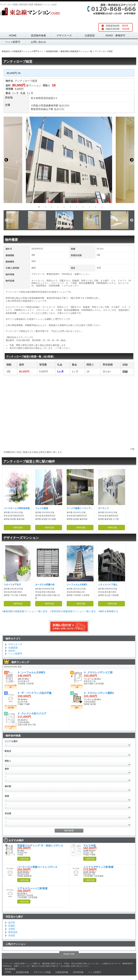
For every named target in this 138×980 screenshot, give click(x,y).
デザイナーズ (64, 35)
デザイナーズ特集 (42, 972)
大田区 (12, 929)
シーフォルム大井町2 (33, 672)
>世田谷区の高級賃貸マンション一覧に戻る (73, 611)
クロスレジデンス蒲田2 (101, 693)
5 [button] (64, 207)
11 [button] (102, 207)
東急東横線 (10, 969)
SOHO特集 (78, 972)
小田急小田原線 (40, 105)
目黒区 (12, 926)
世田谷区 (43, 98)
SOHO (12, 651)
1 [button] (39, 207)
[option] (69, 160)
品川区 (12, 922)
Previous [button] (6, 160)
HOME (13, 35)
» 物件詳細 (24, 859)
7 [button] (77, 207)
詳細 (125, 371)
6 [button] (70, 207)
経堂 (51, 98)
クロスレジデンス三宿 (100, 672)
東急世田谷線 (38, 109)
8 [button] (83, 207)
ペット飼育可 (13, 42)
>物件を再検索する (108, 611)
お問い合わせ (38, 42)
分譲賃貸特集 (62, 972)
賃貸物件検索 (38, 35)
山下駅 (50, 109)
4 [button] (58, 207)
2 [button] (45, 207)
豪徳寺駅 (53, 105)
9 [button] (89, 207)
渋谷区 (12, 935)
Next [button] (132, 160)
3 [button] (52, 207)
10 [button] (96, 207)
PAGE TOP (69, 954)
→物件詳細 (17, 528)
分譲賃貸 (90, 35)
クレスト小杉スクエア (34, 713)
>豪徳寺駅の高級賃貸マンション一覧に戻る (25, 611)
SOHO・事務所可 (115, 35)
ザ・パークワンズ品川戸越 (36, 693)
